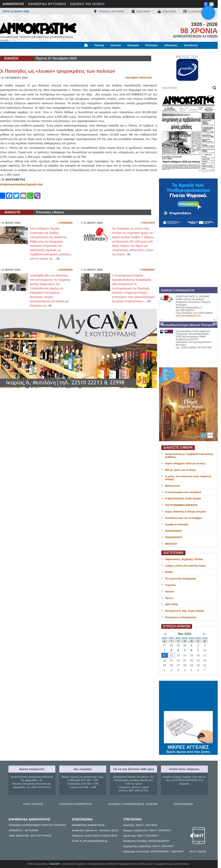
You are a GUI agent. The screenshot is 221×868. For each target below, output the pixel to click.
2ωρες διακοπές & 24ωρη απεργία (186, 512)
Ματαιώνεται (172, 486)
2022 (178, 638)
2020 (165, 638)
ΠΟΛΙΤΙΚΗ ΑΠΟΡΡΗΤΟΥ (76, 804)
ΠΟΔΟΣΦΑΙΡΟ (174, 531)
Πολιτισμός (152, 45)
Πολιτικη (149, 223)
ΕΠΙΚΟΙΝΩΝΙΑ (183, 804)
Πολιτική (99, 45)
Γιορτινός (171, 585)
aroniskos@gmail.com (188, 316)
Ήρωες (169, 598)
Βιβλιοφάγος (48, 52)
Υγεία (65, 52)
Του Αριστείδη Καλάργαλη (181, 579)
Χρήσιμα (79, 52)
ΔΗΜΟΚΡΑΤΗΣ (13, 4)
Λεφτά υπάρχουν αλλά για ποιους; (185, 463)
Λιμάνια (170, 591)
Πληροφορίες (112, 52)
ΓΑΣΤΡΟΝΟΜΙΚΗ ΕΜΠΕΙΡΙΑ (181, 505)
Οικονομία (133, 45)
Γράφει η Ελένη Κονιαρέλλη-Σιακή (185, 566)
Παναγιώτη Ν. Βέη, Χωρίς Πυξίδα (185, 611)
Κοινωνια (66, 223)
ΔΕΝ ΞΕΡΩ (172, 604)
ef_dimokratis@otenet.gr (201, 12)
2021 (171, 638)
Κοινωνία (116, 45)
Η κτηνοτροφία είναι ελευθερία (183, 492)
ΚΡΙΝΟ (169, 572)
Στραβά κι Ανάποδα (177, 524)
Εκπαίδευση (191, 45)
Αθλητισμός (171, 45)
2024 (192, 638)
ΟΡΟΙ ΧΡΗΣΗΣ (33, 804)
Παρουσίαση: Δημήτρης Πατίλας (184, 559)
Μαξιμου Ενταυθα (139, 78)
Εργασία (30, 52)
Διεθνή (94, 52)
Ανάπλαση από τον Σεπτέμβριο (184, 518)
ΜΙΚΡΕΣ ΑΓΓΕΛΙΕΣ (188, 746)
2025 (198, 638)
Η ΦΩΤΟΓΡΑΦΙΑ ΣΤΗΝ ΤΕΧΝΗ (183, 499)
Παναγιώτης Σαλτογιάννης (181, 617)
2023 (185, 638)
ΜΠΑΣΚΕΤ (171, 544)
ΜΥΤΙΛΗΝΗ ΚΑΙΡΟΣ (188, 696)
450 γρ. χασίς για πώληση (181, 470)
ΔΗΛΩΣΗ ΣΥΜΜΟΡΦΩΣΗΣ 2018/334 (133, 804)
